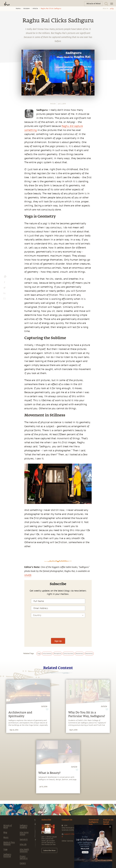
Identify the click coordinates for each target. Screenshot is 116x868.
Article (35, 9)
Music (6, 837)
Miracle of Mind (8, 826)
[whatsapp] (5, 277)
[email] (4, 299)
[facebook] (5, 283)
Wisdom (27, 9)
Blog (5, 832)
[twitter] (4, 288)
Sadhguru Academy (24, 826)
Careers (23, 863)
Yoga (5, 849)
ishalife (28, 575)
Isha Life (23, 844)
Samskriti (24, 839)
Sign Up (58, 641)
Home (18, 9)
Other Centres (67, 841)
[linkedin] (4, 294)
